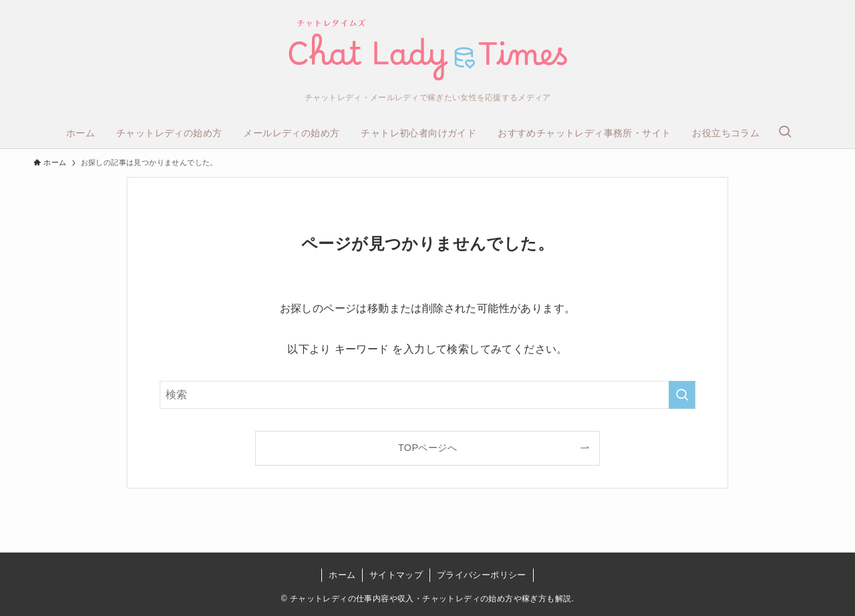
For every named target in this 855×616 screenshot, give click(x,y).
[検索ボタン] (785, 133)
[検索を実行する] (682, 395)
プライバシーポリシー (482, 575)
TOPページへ (427, 448)
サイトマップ (396, 575)
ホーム (342, 575)
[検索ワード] (427, 395)
